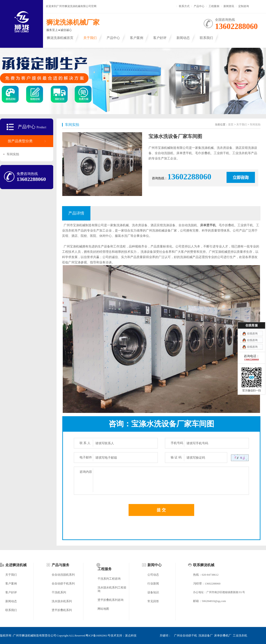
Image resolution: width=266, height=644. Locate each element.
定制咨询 (244, 6)
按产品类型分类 (20, 141)
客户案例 (137, 38)
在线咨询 (252, 333)
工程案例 (214, 6)
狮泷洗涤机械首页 (60, 38)
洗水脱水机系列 (62, 601)
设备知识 (153, 592)
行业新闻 (153, 584)
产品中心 (199, 6)
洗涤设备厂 (206, 635)
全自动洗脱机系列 (63, 575)
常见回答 (153, 601)
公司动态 (153, 575)
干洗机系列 (59, 592)
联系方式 (184, 6)
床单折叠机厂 (223, 635)
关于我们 (90, 38)
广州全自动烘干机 (186, 635)
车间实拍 (13, 154)
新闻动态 (183, 38)
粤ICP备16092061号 (98, 635)
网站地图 (103, 609)
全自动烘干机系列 (63, 584)
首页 (231, 125)
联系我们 (206, 38)
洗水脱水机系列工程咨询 (112, 589)
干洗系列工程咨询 (109, 579)
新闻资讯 (229, 6)
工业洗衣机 (240, 635)
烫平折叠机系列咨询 (111, 600)
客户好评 (160, 38)
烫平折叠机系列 (62, 610)
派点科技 (131, 635)
